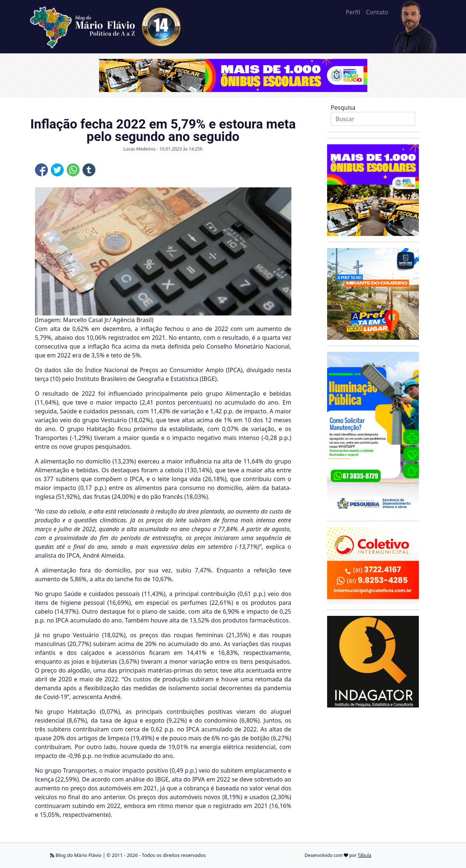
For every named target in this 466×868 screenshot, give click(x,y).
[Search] (373, 119)
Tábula (365, 855)
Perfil (353, 12)
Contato (377, 12)
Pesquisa (343, 107)
